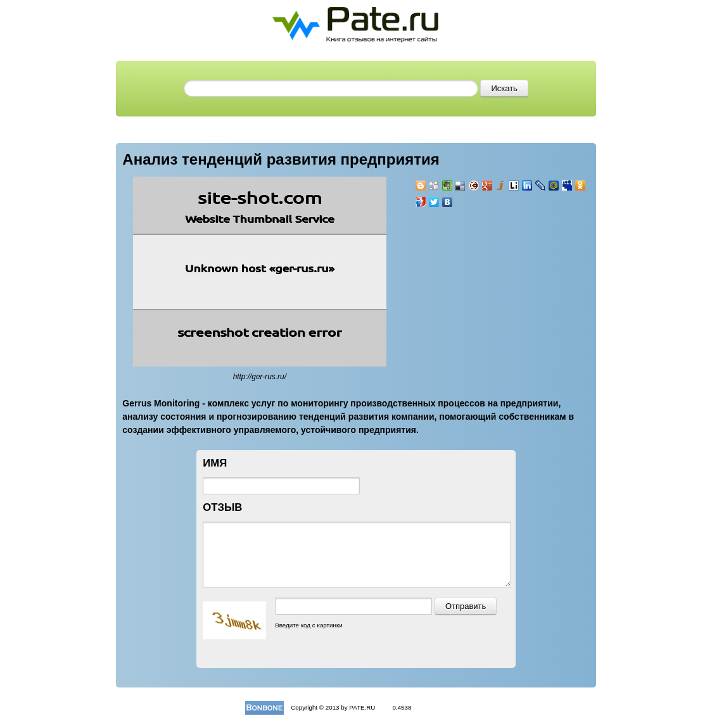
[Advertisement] (491, 290)
